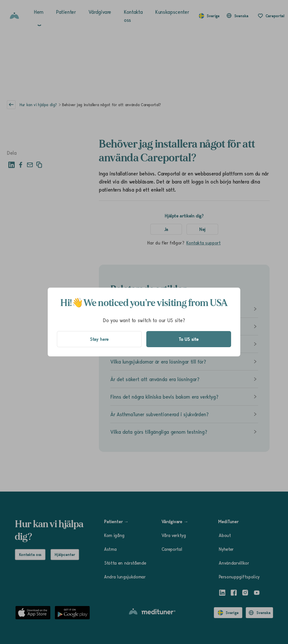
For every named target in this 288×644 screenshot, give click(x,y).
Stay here (99, 339)
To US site (189, 339)
